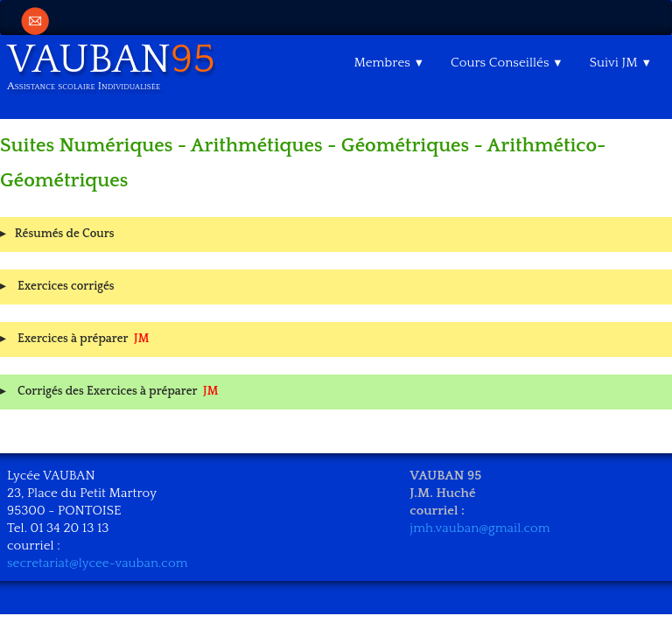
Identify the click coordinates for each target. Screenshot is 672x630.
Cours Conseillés (507, 63)
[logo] (118, 70)
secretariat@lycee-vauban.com (98, 563)
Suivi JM (621, 63)
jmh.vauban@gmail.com (479, 528)
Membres (389, 63)
